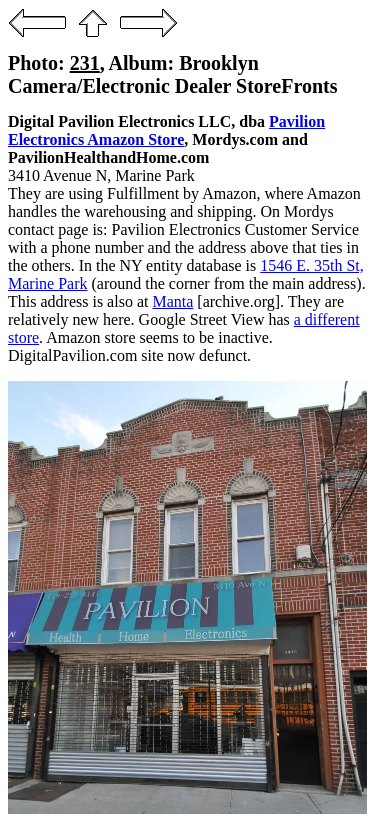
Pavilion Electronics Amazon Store (166, 130)
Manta (172, 301)
